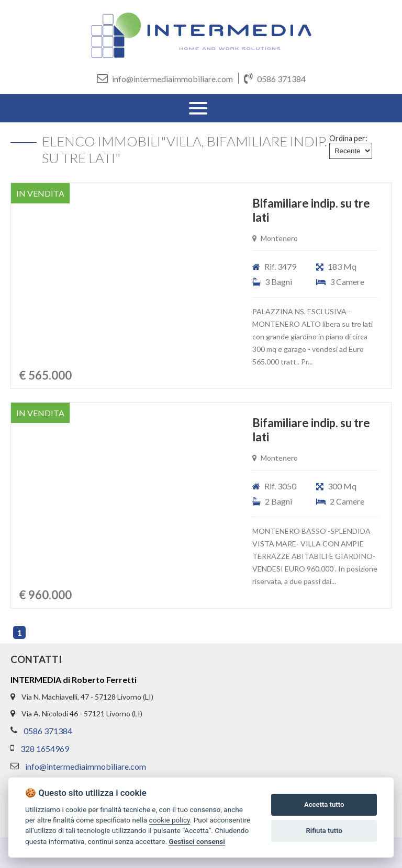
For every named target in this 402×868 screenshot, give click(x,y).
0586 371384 (275, 78)
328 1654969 (45, 749)
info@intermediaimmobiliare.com (165, 78)
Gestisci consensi (197, 841)
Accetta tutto (324, 804)
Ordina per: (348, 138)
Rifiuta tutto (324, 831)
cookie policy (170, 820)
